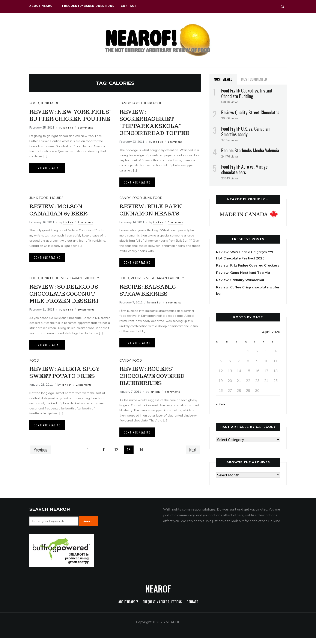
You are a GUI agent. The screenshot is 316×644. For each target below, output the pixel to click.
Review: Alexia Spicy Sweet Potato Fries (68, 390)
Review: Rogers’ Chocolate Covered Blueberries (158, 390)
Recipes (138, 285)
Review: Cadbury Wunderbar (242, 286)
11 (104, 464)
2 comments (86, 406)
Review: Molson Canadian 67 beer (64, 217)
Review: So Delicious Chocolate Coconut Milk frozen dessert (70, 304)
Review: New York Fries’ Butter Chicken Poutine (65, 118)
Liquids (57, 205)
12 (117, 464)
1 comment (176, 149)
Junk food (50, 103)
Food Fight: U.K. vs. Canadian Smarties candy (245, 131)
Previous (42, 464)
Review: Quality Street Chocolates (250, 112)
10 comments (88, 324)
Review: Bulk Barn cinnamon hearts (156, 217)
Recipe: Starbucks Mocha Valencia (250, 150)
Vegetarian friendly (80, 285)
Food (34, 103)
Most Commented (254, 79)
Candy (125, 103)
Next (192, 464)
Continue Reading (47, 175)
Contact (129, 6)
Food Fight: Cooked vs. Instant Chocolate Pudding (247, 93)
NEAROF (158, 595)
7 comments (87, 229)
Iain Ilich (68, 135)
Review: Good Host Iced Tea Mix (245, 279)
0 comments (177, 229)
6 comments (87, 135)
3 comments (175, 309)
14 (142, 464)
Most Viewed (223, 79)
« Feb (221, 410)
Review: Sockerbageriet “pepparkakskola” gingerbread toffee (156, 125)
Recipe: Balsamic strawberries (152, 297)
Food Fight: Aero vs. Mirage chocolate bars (244, 169)
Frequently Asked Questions (88, 6)
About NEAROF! (43, 6)
